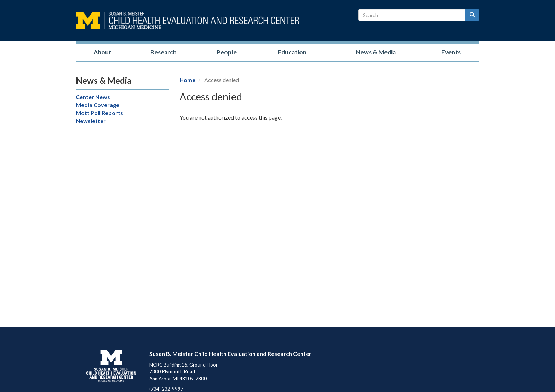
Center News (93, 97)
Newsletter (91, 121)
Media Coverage (98, 105)
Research (164, 52)
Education (292, 52)
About (102, 52)
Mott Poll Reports (99, 113)
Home (187, 80)
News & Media (376, 52)
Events (451, 52)
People (227, 52)
